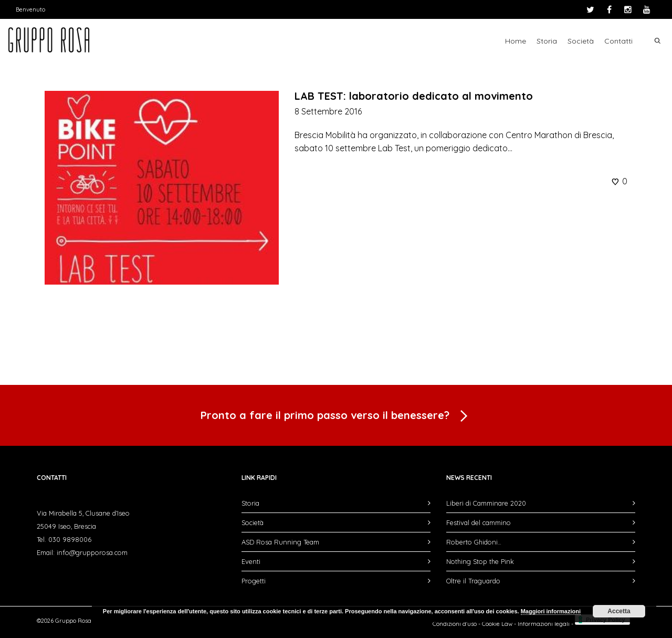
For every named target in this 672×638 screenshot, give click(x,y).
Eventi (251, 561)
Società (581, 41)
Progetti (254, 581)
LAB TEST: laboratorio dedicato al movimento (414, 96)
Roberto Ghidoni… (474, 542)
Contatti (618, 41)
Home (516, 41)
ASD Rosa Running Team (280, 542)
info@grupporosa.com (92, 552)
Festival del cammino (479, 522)
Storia (547, 41)
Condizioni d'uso (455, 624)
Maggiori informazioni (551, 611)
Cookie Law (497, 624)
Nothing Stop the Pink (480, 561)
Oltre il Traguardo (473, 581)
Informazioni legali (544, 624)
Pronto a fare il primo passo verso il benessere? (336, 416)
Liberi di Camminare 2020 (486, 503)
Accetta (619, 611)
